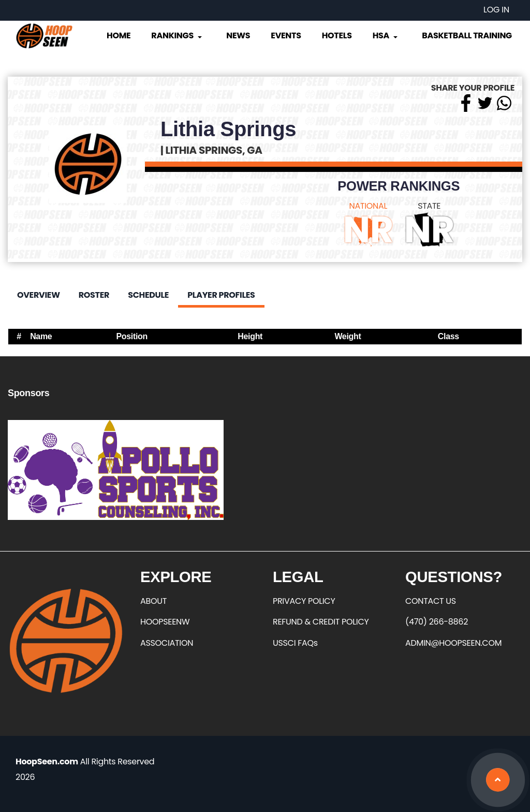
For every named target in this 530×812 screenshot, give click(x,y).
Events (286, 35)
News (238, 35)
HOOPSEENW (165, 622)
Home (119, 35)
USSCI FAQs (295, 643)
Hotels (337, 35)
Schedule (148, 295)
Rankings (177, 35)
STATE (429, 206)
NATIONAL (369, 206)
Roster (94, 295)
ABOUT (153, 601)
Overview (39, 295)
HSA (386, 35)
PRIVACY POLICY (304, 601)
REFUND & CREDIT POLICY (321, 622)
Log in (496, 10)
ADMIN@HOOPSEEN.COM (453, 643)
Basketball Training (467, 35)
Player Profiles (221, 295)
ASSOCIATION (167, 643)
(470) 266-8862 (437, 622)
